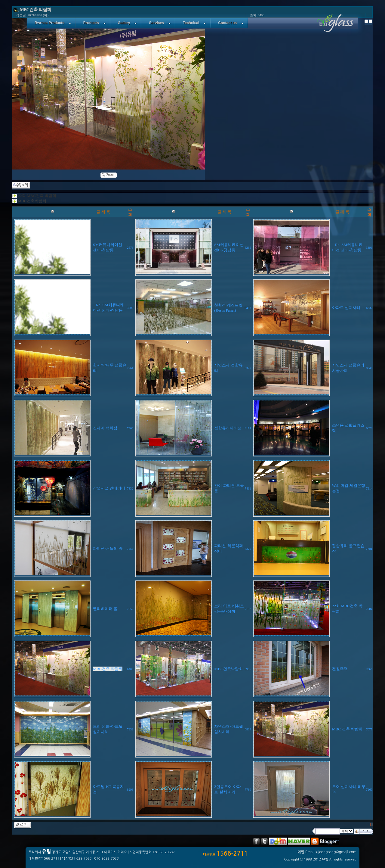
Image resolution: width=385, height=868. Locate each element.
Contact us (231, 23)
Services (160, 23)
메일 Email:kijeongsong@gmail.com (327, 852)
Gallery (128, 23)
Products (95, 23)
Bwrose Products (53, 23)
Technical (194, 23)
